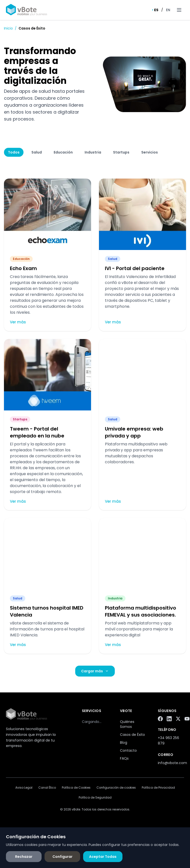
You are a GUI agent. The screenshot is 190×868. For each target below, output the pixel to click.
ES (155, 10)
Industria (93, 152)
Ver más (18, 322)
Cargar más (95, 671)
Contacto (128, 750)
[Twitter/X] (178, 719)
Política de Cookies (76, 788)
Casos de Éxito (132, 735)
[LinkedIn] (169, 719)
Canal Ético (47, 788)
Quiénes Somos (127, 724)
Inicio (8, 28)
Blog (124, 743)
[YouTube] (187, 719)
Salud (37, 152)
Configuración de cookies (116, 788)
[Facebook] (160, 719)
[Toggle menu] (179, 10)
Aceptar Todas (103, 857)
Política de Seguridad (95, 798)
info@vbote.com (172, 763)
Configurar (62, 857)
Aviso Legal (24, 788)
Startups (121, 152)
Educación (63, 152)
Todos (14, 152)
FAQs (124, 758)
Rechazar (24, 857)
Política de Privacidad (158, 788)
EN (168, 10)
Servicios (150, 152)
